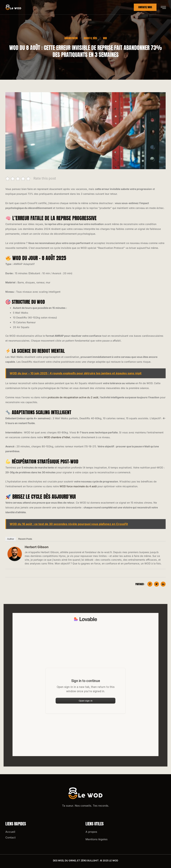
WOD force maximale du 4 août (78, 486)
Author (11, 539)
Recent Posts (25, 539)
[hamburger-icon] (163, 8)
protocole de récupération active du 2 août (73, 397)
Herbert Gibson (37, 547)
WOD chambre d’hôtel (57, 437)
